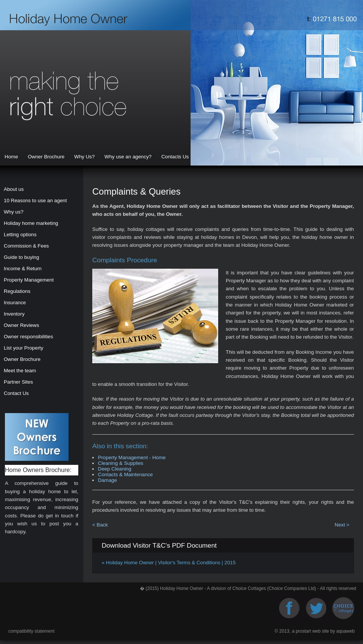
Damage (107, 480)
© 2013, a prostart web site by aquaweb (315, 631)
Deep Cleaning (115, 469)
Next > (342, 525)
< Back (100, 525)
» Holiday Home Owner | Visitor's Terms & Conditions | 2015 (169, 563)
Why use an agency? (128, 157)
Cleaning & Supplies (121, 463)
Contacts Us (175, 157)
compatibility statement (31, 631)
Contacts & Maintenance (125, 474)
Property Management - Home (132, 457)
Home (11, 157)
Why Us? (84, 157)
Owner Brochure (46, 157)
